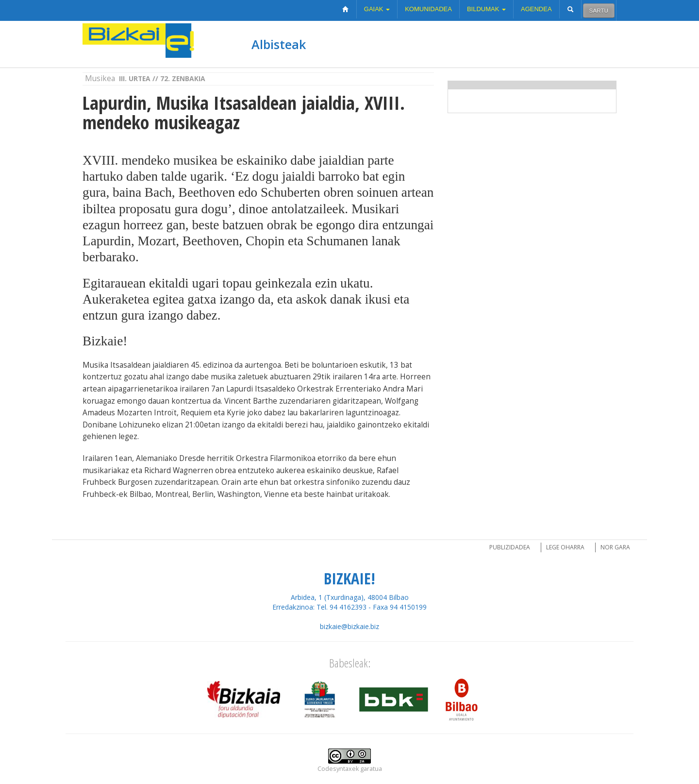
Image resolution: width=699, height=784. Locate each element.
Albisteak (279, 44)
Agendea (536, 9)
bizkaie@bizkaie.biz (349, 626)
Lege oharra (565, 547)
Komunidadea (428, 9)
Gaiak (377, 9)
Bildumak (486, 9)
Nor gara (615, 547)
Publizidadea (510, 547)
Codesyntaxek (338, 769)
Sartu (599, 10)
